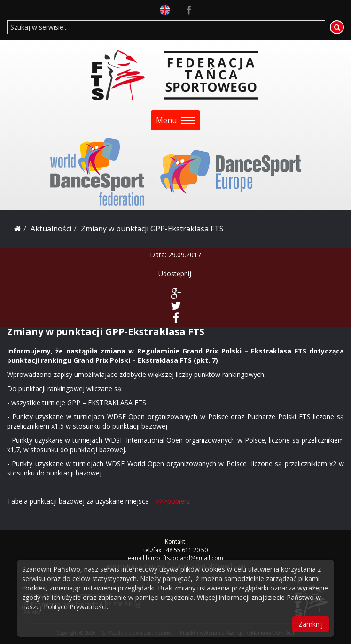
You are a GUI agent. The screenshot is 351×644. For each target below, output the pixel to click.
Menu (175, 120)
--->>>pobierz (169, 501)
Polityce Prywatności (75, 607)
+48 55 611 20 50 (185, 550)
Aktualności (51, 229)
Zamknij (311, 624)
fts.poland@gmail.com (193, 558)
